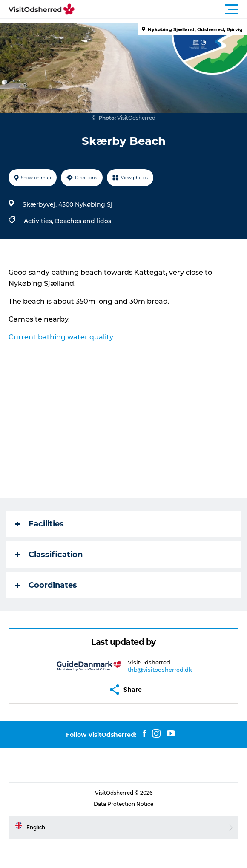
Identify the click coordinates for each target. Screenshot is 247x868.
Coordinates (46, 585)
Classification (49, 555)
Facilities (40, 524)
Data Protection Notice (123, 804)
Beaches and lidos (83, 221)
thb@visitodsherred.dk (160, 670)
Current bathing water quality (61, 337)
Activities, (39, 221)
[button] (162, 9)
